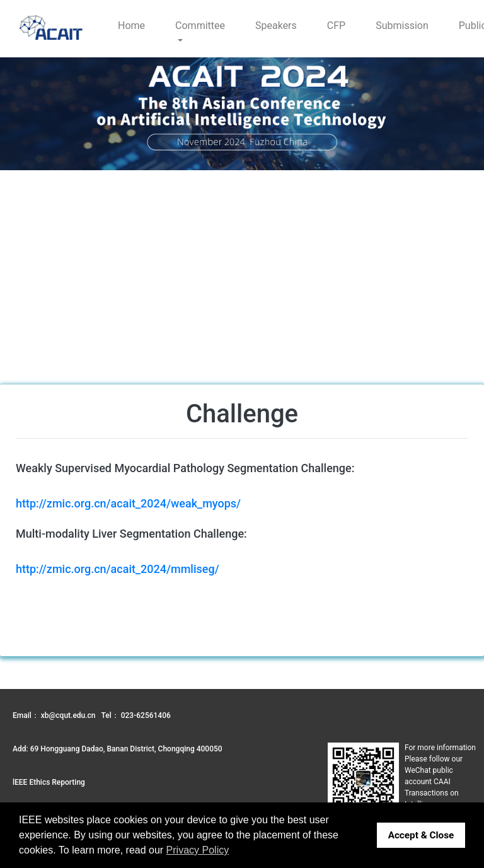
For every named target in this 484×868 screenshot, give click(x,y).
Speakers (276, 26)
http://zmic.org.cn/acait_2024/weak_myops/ (128, 503)
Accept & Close (421, 835)
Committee (200, 26)
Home (131, 26)
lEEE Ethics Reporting (49, 782)
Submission (402, 26)
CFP (336, 26)
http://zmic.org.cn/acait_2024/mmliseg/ (118, 569)
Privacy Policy (198, 850)
